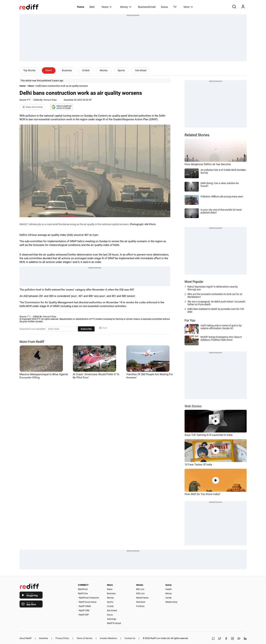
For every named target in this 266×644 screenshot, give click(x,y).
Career (168, 598)
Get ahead (141, 70)
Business (67, 70)
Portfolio (140, 606)
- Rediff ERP (83, 615)
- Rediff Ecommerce (87, 602)
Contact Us (130, 638)
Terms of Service (84, 638)
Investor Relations (108, 638)
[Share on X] (220, 639)
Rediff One (83, 594)
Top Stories (29, 70)
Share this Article (33, 107)
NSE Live (140, 594)
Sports (121, 70)
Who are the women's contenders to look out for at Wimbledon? (215, 296)
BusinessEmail (147, 7)
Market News (142, 598)
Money (126, 7)
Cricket (86, 70)
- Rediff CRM (84, 611)
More (188, 7)
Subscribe (86, 329)
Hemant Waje (50, 100)
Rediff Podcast (114, 623)
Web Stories (193, 406)
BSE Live (140, 589)
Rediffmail (83, 589)
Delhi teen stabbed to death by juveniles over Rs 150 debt (216, 310)
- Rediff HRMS (84, 606)
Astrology (112, 619)
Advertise (43, 638)
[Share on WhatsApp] (213, 639)
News (107, 7)
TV (175, 7)
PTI (29, 100)
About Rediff (25, 638)
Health (169, 589)
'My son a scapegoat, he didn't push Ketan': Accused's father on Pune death (216, 303)
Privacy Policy (62, 638)
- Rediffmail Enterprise (88, 598)
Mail (92, 7)
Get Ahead (112, 611)
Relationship (171, 602)
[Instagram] (232, 639)
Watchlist (141, 602)
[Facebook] (226, 639)
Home (81, 7)
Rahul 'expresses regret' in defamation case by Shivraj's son (213, 288)
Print (103, 328)
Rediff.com (156, 638)
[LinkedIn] (245, 639)
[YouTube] (239, 639)
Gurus (164, 7)
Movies (104, 70)
